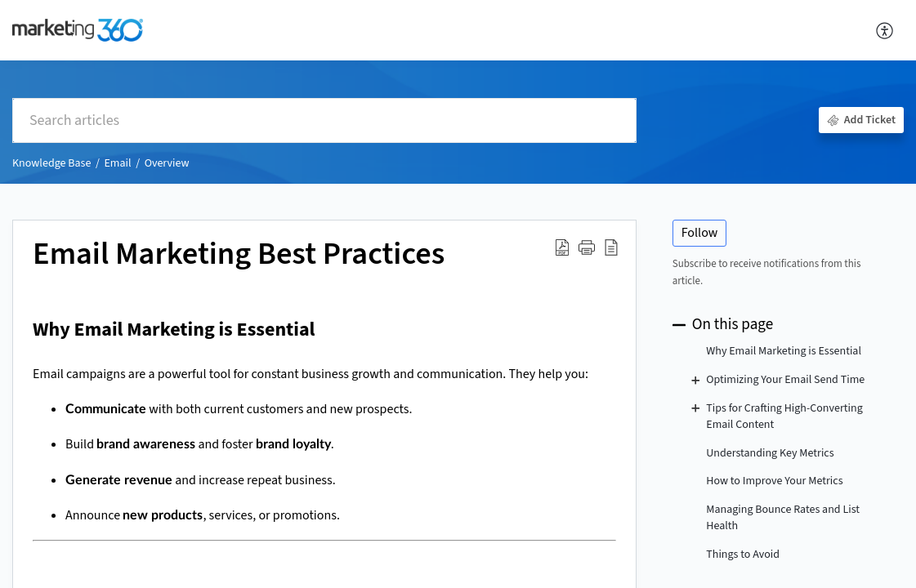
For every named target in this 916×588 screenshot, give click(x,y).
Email (117, 163)
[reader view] (611, 247)
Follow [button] (700, 233)
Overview (167, 163)
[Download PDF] (562, 247)
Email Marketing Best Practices (239, 255)
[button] (587, 247)
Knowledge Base (51, 163)
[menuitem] (885, 30)
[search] (324, 120)
